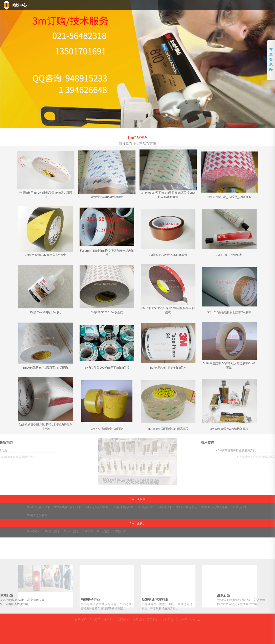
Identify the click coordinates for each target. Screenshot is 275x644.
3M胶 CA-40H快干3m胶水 (46, 312)
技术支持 (177, 6)
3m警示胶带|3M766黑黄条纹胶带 (46, 255)
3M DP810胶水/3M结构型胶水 (229, 429)
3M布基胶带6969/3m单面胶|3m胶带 (107, 368)
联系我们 (258, 6)
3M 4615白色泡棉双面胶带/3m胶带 (229, 312)
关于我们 (230, 6)
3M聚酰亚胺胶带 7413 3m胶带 (168, 255)
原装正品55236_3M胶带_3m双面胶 (229, 197)
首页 (129, 6)
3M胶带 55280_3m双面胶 (107, 312)
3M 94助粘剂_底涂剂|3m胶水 (168, 368)
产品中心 (152, 6)
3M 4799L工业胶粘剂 (229, 255)
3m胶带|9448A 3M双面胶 (107, 197)
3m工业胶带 (137, 499)
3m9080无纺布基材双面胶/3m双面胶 (46, 368)
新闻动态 (203, 6)
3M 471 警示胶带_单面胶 (107, 429)
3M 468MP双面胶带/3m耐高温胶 (168, 429)
